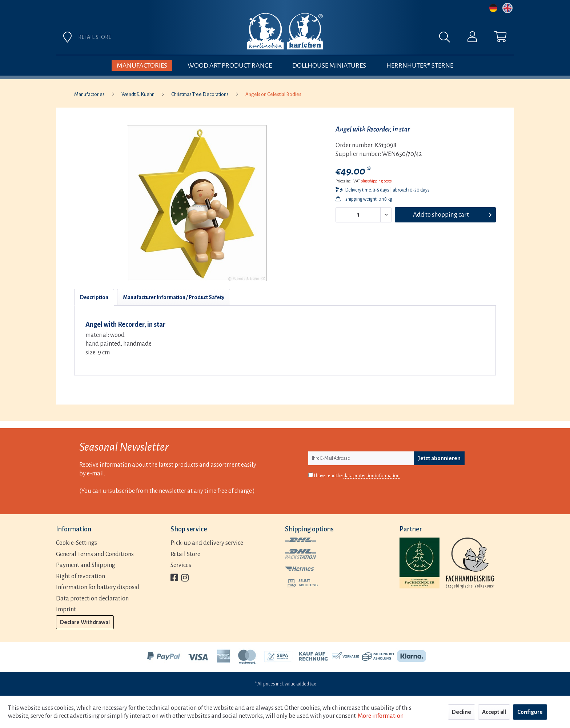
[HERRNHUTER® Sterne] (420, 65)
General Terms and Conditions (95, 554)
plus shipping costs (376, 181)
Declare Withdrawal (85, 622)
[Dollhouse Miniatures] (329, 65)
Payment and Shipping (86, 565)
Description (94, 297)
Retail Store (185, 554)
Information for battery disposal (98, 587)
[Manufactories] (142, 65)
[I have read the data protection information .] (311, 475)
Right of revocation (81, 576)
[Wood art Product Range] (230, 65)
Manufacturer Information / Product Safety (174, 297)
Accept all (494, 712)
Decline (461, 712)
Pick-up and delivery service (207, 543)
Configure (530, 712)
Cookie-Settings (77, 543)
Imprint (66, 610)
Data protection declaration (92, 599)
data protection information (372, 476)
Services (181, 565)
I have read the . (357, 476)
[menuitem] (366, 39)
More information (381, 716)
